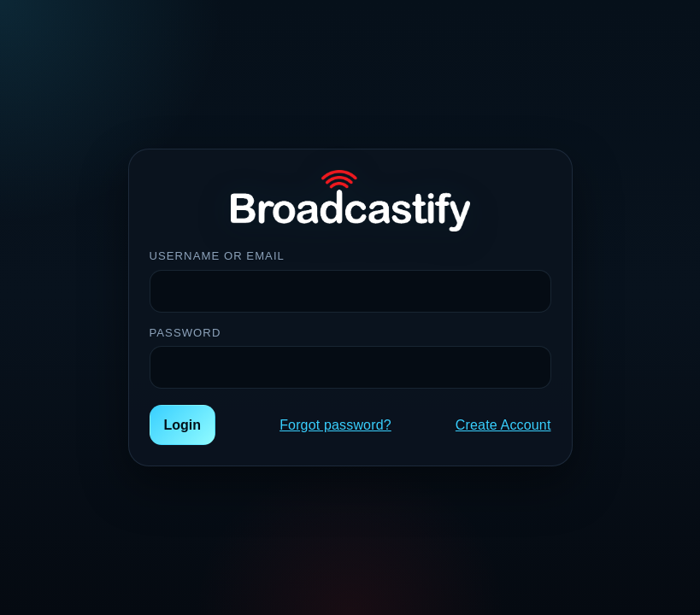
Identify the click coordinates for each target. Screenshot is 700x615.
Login (183, 425)
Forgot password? (335, 425)
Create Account (503, 425)
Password (185, 333)
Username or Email (217, 256)
